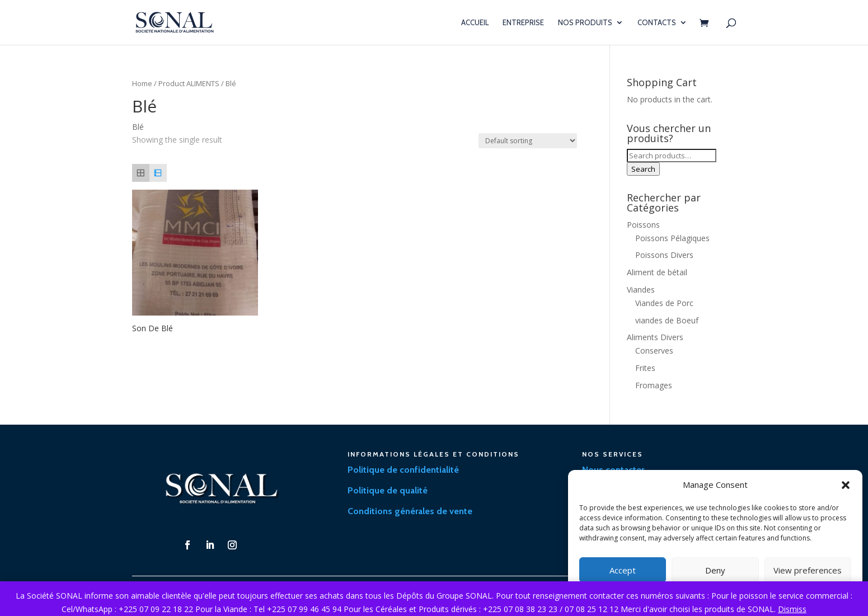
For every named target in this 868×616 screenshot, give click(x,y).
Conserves (654, 351)
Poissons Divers (664, 255)
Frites (645, 368)
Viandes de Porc (664, 303)
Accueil (475, 23)
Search (643, 169)
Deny (715, 570)
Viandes (641, 290)
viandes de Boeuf (667, 320)
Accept (623, 570)
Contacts (657, 23)
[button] (846, 485)
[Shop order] (528, 141)
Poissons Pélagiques (672, 238)
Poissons (643, 225)
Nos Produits (585, 23)
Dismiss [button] (792, 609)
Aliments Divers (655, 337)
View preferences (808, 570)
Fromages (654, 385)
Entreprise (523, 23)
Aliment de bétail (657, 272)
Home (142, 83)
